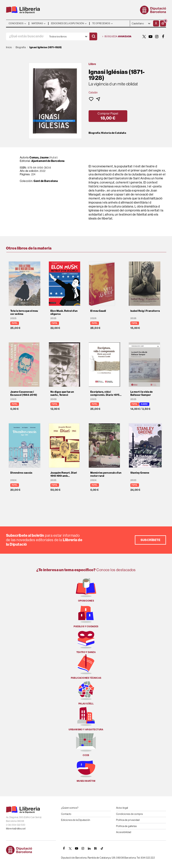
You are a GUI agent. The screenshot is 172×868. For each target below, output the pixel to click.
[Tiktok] (102, 848)
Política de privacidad (128, 820)
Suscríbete (150, 540)
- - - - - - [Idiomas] (141, 23)
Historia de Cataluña (114, 133)
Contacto (66, 814)
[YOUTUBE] (150, 37)
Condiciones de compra (129, 814)
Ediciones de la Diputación (76, 820)
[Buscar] (93, 36)
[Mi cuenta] (156, 23)
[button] (163, 23)
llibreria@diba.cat (16, 829)
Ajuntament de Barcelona (48, 161)
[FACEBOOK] (163, 37)
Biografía (94, 133)
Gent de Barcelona (46, 181)
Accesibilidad (124, 832)
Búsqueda (117, 37)
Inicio (9, 47)
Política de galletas (126, 826)
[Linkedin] (89, 848)
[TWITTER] (144, 37)
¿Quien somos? (70, 808)
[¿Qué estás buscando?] (26, 36)
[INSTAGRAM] (157, 37)
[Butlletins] (96, 848)
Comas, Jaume (39, 157)
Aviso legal (122, 808)
